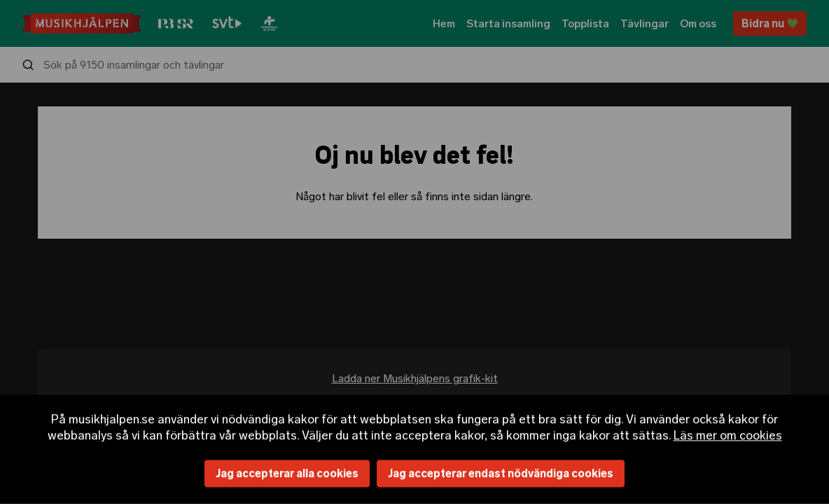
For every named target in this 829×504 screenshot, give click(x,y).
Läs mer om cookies (728, 435)
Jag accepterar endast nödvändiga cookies (501, 474)
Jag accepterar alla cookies (287, 474)
